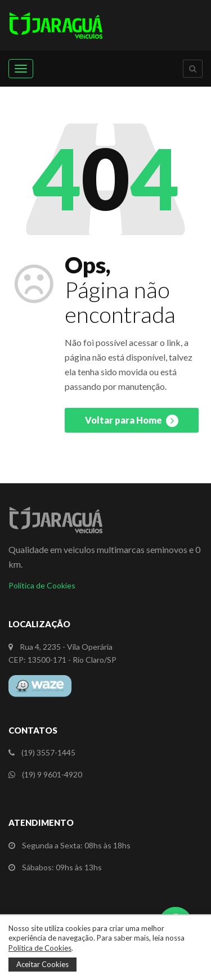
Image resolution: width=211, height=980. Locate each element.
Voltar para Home (132, 421)
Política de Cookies (42, 585)
